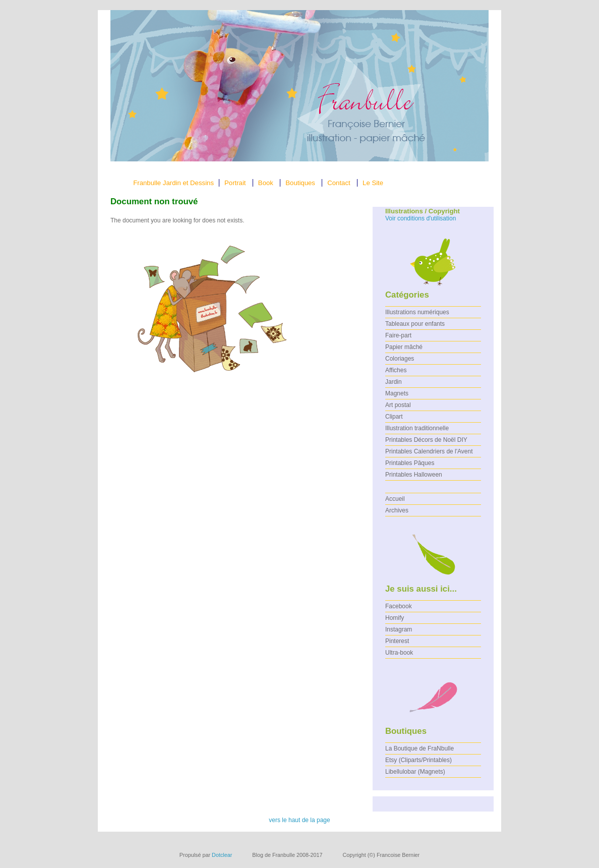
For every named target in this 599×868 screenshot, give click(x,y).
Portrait (235, 183)
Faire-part (398, 335)
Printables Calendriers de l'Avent (429, 451)
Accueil (395, 499)
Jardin (394, 382)
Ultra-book (399, 653)
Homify (395, 618)
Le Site (373, 183)
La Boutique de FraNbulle (420, 748)
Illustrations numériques (417, 312)
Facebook (399, 606)
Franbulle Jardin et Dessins (173, 183)
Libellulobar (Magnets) (415, 772)
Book (266, 183)
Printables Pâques (410, 463)
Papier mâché (404, 347)
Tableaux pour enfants (415, 324)
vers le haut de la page (299, 820)
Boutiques (300, 183)
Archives (397, 510)
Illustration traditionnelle (417, 428)
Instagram (399, 629)
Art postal (398, 405)
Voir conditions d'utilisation (421, 218)
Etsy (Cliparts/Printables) (418, 760)
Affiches (396, 370)
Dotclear (222, 855)
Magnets (397, 393)
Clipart (394, 417)
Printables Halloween (414, 475)
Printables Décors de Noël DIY (426, 440)
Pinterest (397, 641)
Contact (339, 183)
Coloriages (400, 359)
